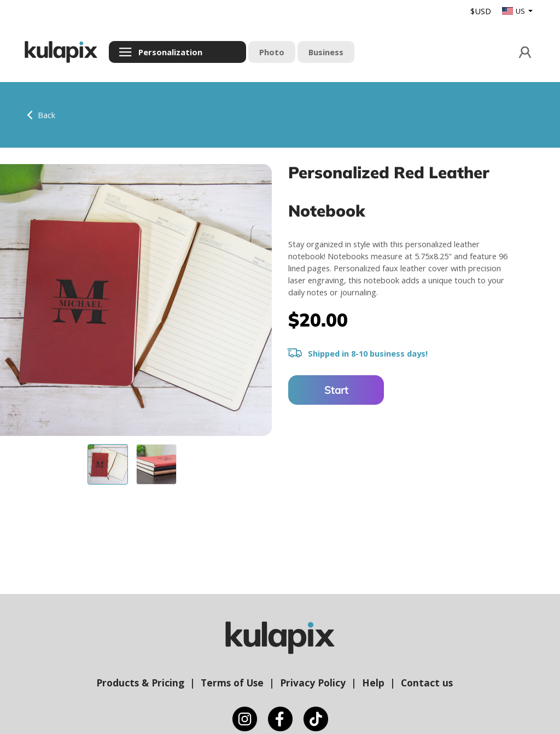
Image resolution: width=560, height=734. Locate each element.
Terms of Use (232, 683)
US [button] (514, 11)
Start (336, 390)
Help (373, 683)
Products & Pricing (140, 683)
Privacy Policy (313, 683)
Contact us (427, 683)
